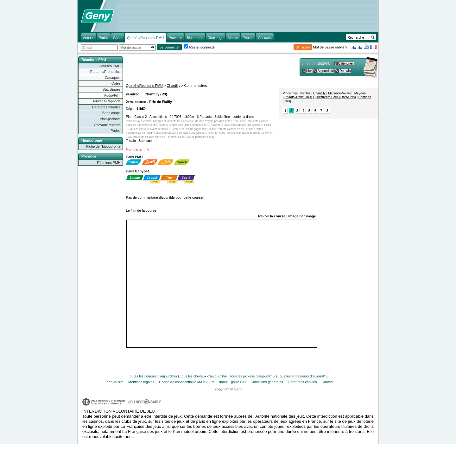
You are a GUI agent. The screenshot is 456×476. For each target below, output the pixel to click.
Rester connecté (202, 47)
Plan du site (114, 382)
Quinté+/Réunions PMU (144, 86)
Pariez (115, 131)
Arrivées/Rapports (106, 101)
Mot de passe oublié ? (330, 47)
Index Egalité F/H (232, 382)
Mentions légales (141, 382)
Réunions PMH (109, 163)
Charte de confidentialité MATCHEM (187, 382)
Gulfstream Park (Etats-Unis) (335, 97)
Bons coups (111, 113)
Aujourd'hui (326, 71)
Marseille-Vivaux (340, 93)
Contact (327, 382)
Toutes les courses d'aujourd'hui (152, 376)
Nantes (305, 93)
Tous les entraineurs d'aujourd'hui (304, 376)
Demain (345, 71)
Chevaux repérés (107, 125)
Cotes (116, 83)
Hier (309, 71)
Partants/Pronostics (105, 72)
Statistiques (112, 89)
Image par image (302, 216)
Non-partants (111, 119)
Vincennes (290, 93)
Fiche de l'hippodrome (103, 146)
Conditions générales (267, 382)
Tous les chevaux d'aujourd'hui (203, 376)
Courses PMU (110, 66)
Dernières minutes (106, 107)
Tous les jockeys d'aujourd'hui (252, 376)
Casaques (113, 78)
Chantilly (174, 86)
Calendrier (346, 64)
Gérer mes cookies (302, 382)
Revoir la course (272, 216)
